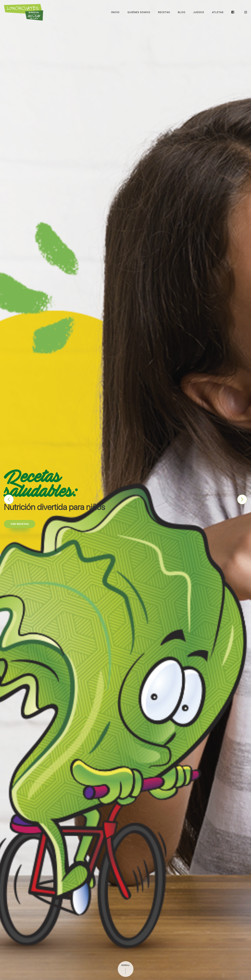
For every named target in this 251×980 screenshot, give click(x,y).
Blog (182, 12)
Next (242, 499)
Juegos (199, 12)
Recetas (164, 12)
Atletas (218, 12)
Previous (9, 499)
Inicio (115, 12)
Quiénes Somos (139, 12)
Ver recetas (20, 524)
